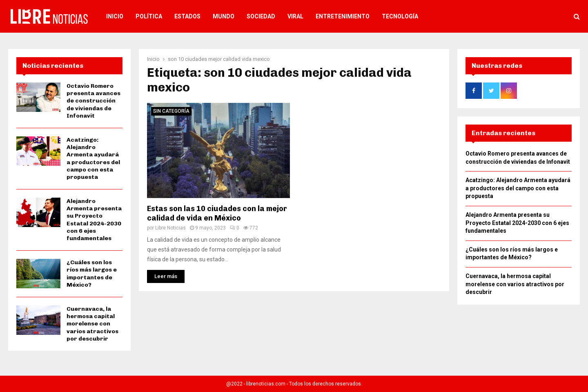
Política (149, 16)
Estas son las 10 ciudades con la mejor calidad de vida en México (217, 213)
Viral (295, 16)
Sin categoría (171, 111)
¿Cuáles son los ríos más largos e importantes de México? (92, 274)
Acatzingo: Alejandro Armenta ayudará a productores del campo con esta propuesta (93, 158)
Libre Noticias (170, 228)
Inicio (115, 16)
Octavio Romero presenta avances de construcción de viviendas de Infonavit (94, 101)
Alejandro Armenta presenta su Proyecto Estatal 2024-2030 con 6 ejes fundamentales (94, 220)
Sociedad (261, 16)
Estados (187, 16)
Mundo (224, 16)
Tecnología (400, 16)
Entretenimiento (343, 16)
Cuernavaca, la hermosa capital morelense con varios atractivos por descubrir (92, 324)
